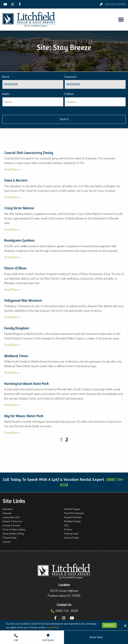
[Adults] (33, 102)
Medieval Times (16, 356)
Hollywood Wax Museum (23, 300)
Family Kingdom (17, 328)
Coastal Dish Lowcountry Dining (29, 153)
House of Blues (15, 268)
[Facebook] (20, 4)
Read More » (12, 169)
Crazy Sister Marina (19, 208)
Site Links (14, 501)
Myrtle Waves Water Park (24, 416)
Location (64, 585)
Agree (109, 625)
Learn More (53, 627)
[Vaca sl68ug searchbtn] (64, 119)
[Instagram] (13, 4)
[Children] (95, 102)
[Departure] (95, 84)
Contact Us (64, 605)
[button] (121, 19)
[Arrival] (33, 84)
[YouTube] (6, 4)
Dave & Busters (16, 180)
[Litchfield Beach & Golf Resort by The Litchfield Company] (29, 20)
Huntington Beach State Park (26, 384)
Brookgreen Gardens (19, 240)
